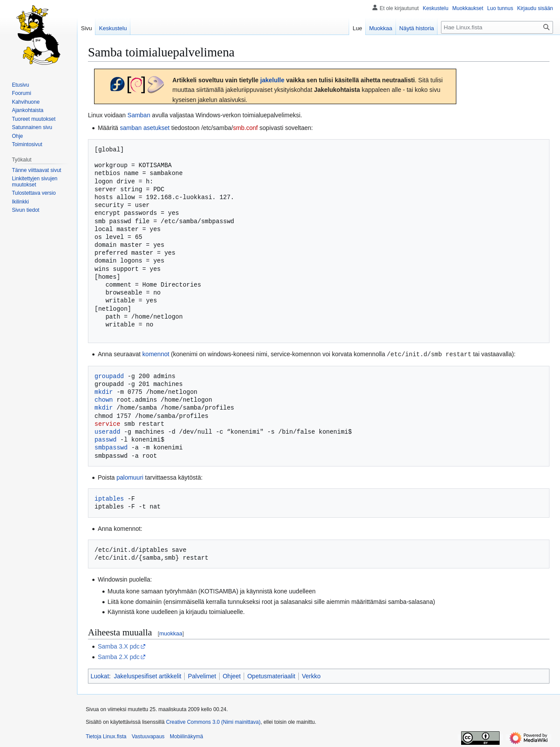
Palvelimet (202, 676)
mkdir (104, 391)
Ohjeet (232, 676)
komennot (156, 354)
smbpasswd (111, 447)
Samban (139, 115)
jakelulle (272, 80)
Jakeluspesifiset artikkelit (147, 676)
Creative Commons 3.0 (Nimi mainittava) (213, 722)
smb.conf (245, 128)
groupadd (109, 376)
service (107, 423)
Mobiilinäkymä (186, 736)
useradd (107, 431)
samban (131, 128)
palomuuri (130, 477)
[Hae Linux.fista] (497, 27)
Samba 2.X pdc (119, 656)
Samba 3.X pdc (119, 646)
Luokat (100, 676)
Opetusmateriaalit (271, 676)
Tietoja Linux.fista (106, 736)
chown (104, 399)
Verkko (311, 676)
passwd (105, 439)
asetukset (157, 128)
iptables (109, 498)
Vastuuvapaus (148, 736)
